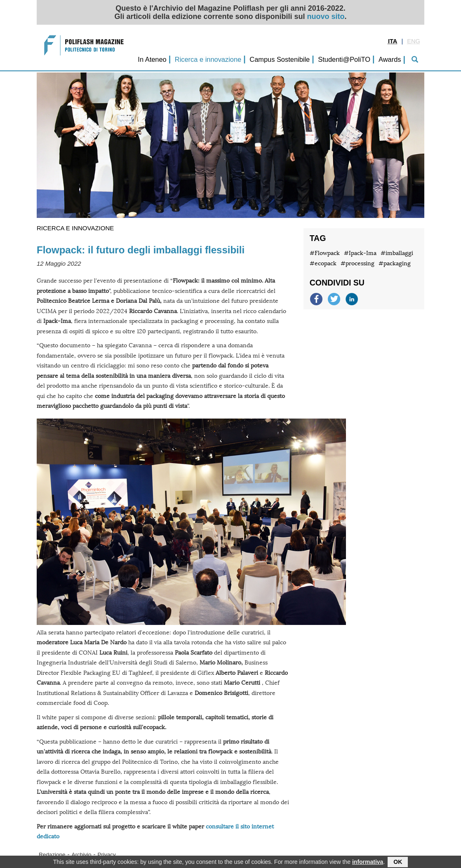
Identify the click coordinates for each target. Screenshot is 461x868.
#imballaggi (397, 253)
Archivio (82, 855)
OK (398, 863)
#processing (358, 263)
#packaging (395, 263)
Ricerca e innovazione (208, 59)
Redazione (52, 855)
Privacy (107, 855)
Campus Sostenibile (280, 59)
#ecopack (323, 263)
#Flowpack (325, 253)
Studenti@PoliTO (344, 59)
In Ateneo (152, 59)
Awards (390, 59)
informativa (368, 863)
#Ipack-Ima (360, 253)
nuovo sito (326, 16)
